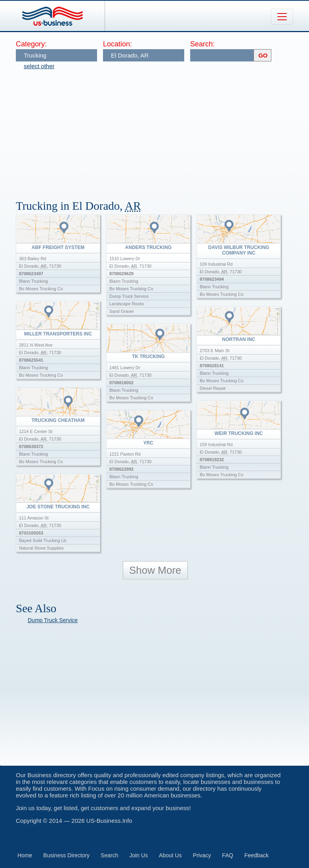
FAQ (228, 855)
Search (109, 855)
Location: (117, 44)
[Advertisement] (162, 131)
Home (25, 855)
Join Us (138, 855)
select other (39, 66)
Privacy (202, 855)
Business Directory (66, 855)
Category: (31, 44)
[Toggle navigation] (282, 17)
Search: (202, 44)
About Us (170, 855)
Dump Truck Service (53, 620)
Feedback (257, 855)
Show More (155, 570)
